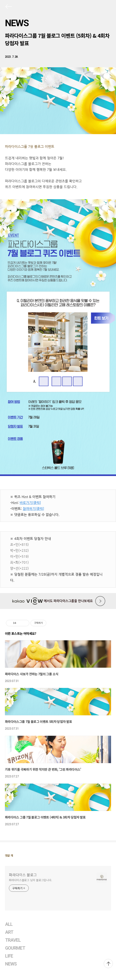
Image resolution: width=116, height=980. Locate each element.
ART (9, 932)
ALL (9, 924)
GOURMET (15, 948)
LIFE (9, 956)
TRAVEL (13, 940)
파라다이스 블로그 (23, 875)
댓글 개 (9, 855)
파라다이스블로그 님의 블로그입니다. (30, 880)
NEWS (17, 23)
